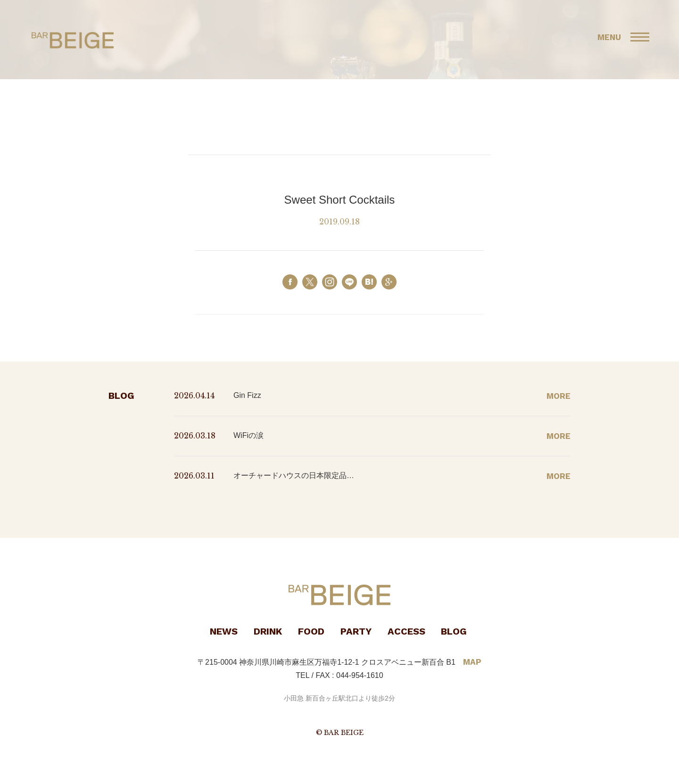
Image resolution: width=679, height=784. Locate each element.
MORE (559, 396)
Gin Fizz (247, 395)
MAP (472, 662)
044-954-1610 (360, 675)
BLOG (454, 631)
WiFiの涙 (248, 435)
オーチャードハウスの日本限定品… (294, 475)
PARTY (356, 631)
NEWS (224, 631)
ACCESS (406, 631)
